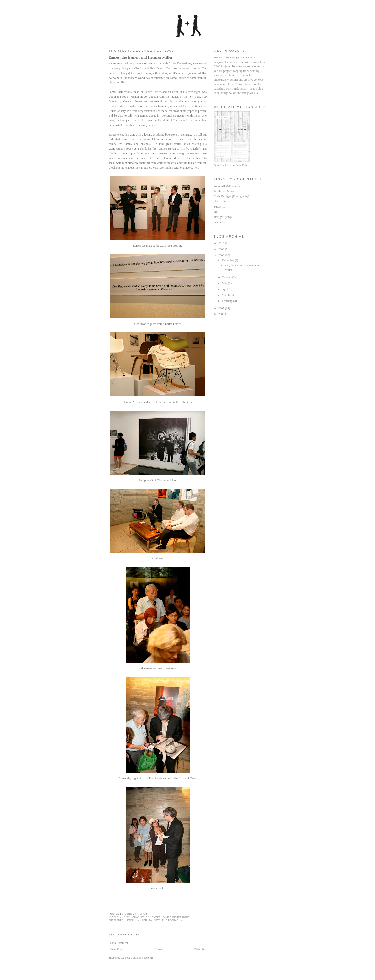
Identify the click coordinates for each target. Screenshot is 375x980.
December (228, 260)
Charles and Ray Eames (149, 68)
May (225, 283)
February (228, 301)
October (227, 277)
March (226, 295)
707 (216, 212)
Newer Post (115, 949)
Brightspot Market (225, 191)
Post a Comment (118, 943)
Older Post (200, 949)
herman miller (136, 920)
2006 (222, 314)
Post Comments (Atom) (139, 958)
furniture (116, 920)
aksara (125, 917)
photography (172, 920)
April (225, 289)
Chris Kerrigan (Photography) (232, 196)
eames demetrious (176, 917)
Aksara (160, 135)
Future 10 (220, 207)
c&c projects (221, 201)
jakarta (155, 920)
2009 (222, 249)
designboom (221, 222)
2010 (222, 243)
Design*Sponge (223, 217)
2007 (222, 308)
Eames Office (153, 92)
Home (158, 949)
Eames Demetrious (180, 63)
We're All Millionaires (227, 186)
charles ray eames (147, 917)
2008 (222, 255)
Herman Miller (118, 106)
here (161, 168)
